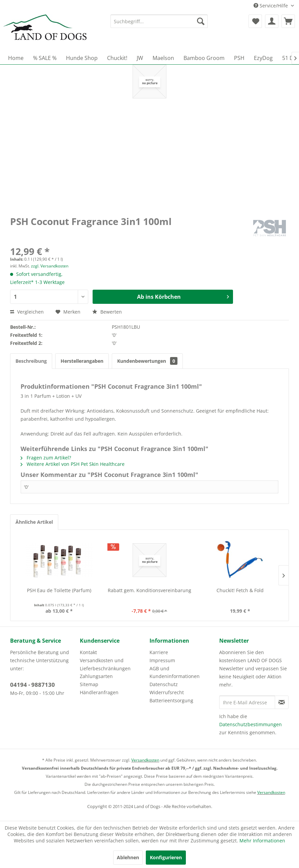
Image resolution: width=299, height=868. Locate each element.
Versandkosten (145, 760)
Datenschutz (164, 684)
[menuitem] (159, 21)
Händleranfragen (99, 692)
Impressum (162, 660)
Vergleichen (27, 312)
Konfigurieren (166, 857)
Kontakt (88, 652)
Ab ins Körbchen (183, 296)
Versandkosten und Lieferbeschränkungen (105, 664)
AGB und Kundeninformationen (175, 672)
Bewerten (107, 312)
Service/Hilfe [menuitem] (271, 6)
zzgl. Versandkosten (50, 266)
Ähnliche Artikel (34, 522)
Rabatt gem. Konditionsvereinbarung (149, 590)
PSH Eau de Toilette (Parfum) (59, 590)
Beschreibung (31, 361)
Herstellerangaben (82, 361)
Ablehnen (128, 857)
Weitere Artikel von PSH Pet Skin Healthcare (73, 464)
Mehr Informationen (262, 841)
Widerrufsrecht (167, 692)
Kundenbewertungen (147, 361)
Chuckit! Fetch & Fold (240, 590)
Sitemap (89, 684)
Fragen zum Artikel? (46, 458)
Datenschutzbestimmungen (251, 724)
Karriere (159, 652)
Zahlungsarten (96, 676)
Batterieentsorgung (171, 700)
